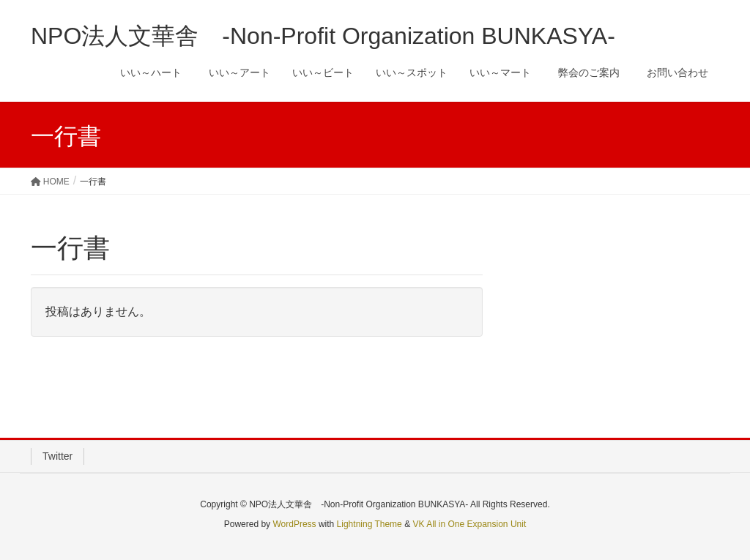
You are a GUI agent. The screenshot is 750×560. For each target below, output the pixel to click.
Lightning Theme (370, 524)
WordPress (294, 524)
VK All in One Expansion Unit (469, 524)
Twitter (57, 456)
